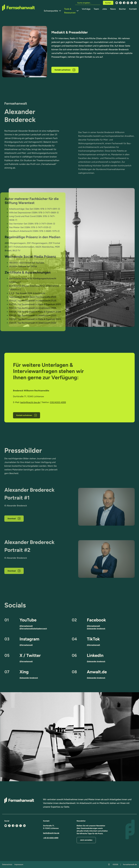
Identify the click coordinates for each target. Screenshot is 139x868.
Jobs (105, 9)
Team (96, 9)
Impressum (19, 864)
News (113, 9)
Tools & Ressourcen (70, 11)
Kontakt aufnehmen (62, 70)
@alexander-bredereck (96, 629)
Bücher (122, 9)
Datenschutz (7, 864)
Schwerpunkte (51, 11)
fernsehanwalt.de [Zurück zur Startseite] (130, 864)
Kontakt (133, 9)
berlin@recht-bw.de (51, 833)
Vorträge (86, 9)
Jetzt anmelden (86, 840)
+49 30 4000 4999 (51, 838)
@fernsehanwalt (26, 626)
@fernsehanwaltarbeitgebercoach (33, 629)
